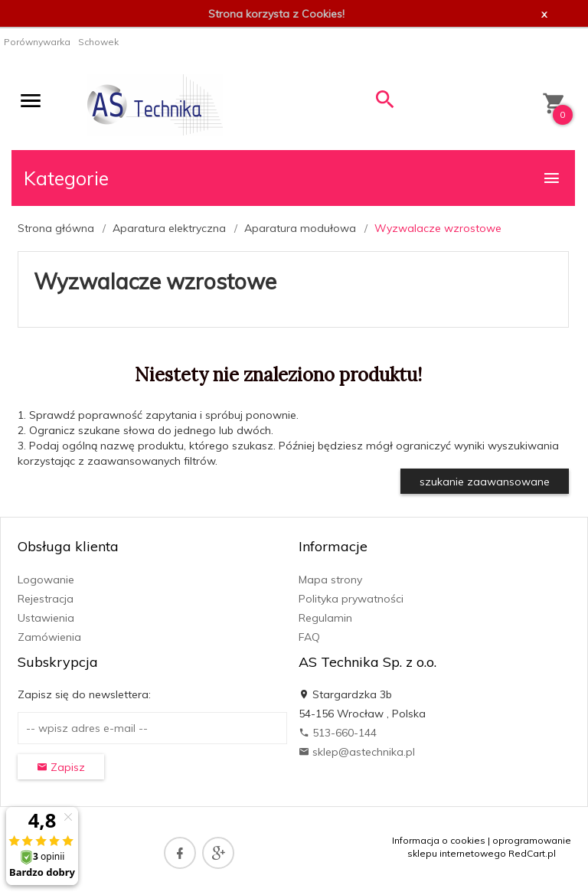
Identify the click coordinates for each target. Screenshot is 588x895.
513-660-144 (338, 733)
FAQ (309, 637)
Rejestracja (46, 599)
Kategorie (292, 178)
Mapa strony (330, 580)
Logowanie (46, 580)
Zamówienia (49, 637)
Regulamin (325, 618)
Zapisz (61, 767)
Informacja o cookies (439, 840)
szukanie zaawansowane (485, 482)
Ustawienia (46, 618)
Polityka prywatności (351, 599)
